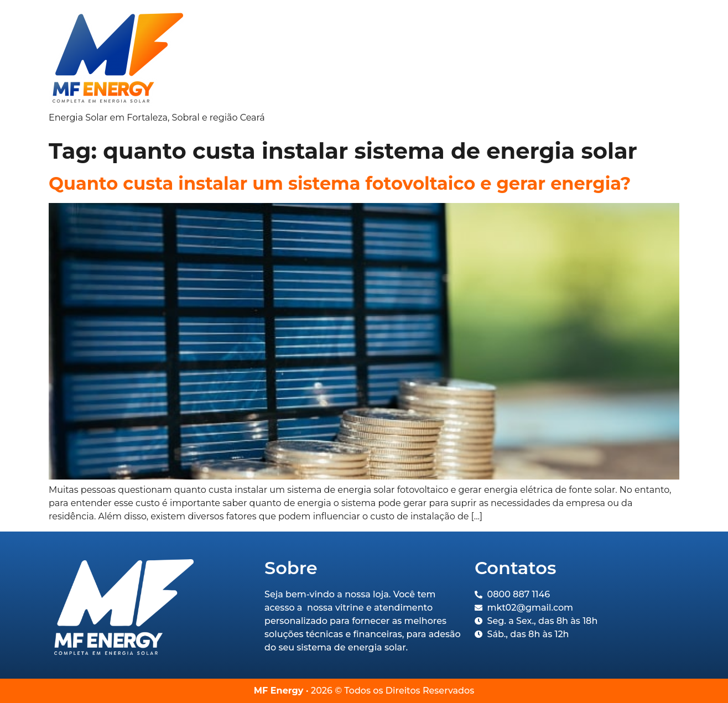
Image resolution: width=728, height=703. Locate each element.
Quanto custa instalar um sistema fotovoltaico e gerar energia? (340, 183)
